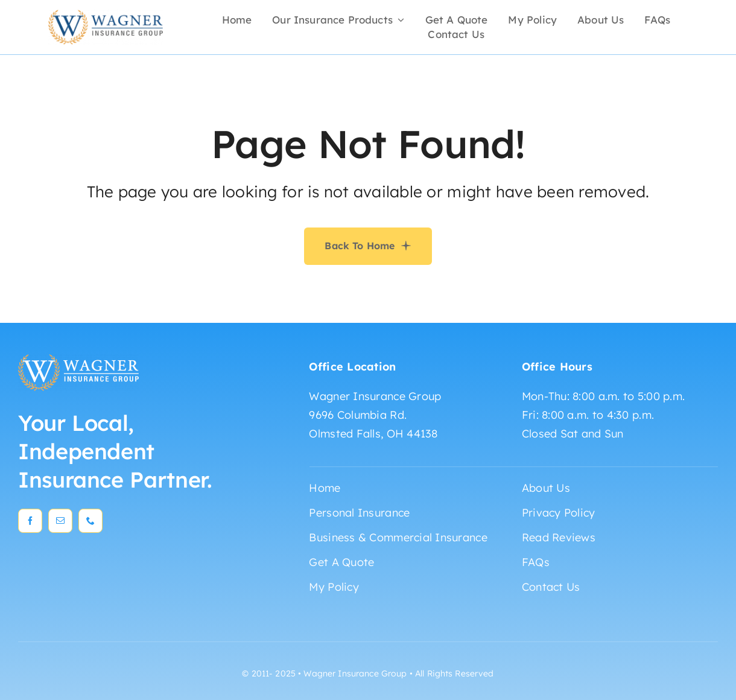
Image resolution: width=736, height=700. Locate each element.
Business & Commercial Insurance (398, 537)
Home (325, 488)
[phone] (90, 521)
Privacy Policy (559, 513)
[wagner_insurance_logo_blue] (106, 15)
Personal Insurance (359, 513)
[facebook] (30, 521)
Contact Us (551, 587)
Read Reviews (559, 537)
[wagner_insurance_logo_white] (78, 359)
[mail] (60, 521)
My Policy (334, 587)
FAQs (536, 562)
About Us (546, 488)
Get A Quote (341, 562)
